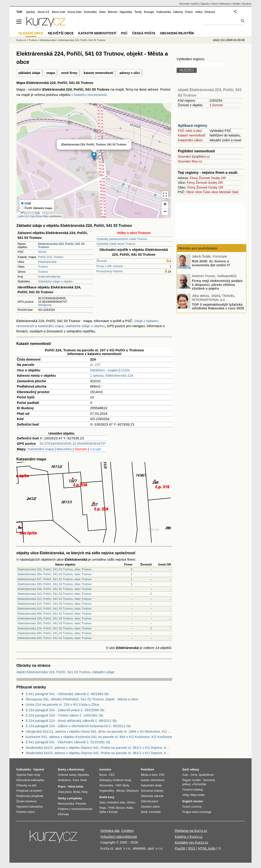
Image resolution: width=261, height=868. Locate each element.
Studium (247, 4)
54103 (42, 252)
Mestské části (229, 192)
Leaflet (22, 216)
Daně (144, 812)
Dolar (84, 780)
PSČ (124, 33)
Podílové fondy (122, 780)
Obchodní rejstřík (189, 4)
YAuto (215, 4)
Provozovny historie (109, 271)
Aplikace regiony (193, 126)
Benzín (120, 808)
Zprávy (31, 12)
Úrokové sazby (67, 775)
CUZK (125, 370)
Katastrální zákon (190, 140)
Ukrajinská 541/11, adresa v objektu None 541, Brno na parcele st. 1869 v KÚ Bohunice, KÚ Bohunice (99, 731)
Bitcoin (113, 12)
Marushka (64, 449)
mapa (51, 73)
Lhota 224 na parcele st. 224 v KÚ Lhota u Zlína (62, 704)
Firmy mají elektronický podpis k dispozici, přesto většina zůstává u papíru (217, 284)
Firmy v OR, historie (110, 266)
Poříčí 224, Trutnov (51, 257)
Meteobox (225, 4)
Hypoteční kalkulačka (29, 807)
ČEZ (112, 775)
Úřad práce (65, 792)
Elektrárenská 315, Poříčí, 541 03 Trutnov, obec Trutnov (55, 609)
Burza (103, 775)
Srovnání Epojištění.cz (194, 157)
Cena (194, 775)
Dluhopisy (105, 780)
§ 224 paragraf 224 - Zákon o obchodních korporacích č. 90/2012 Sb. (79, 726)
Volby (186, 795)
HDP (118, 785)
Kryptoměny (107, 791)
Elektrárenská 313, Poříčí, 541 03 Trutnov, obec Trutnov (55, 599)
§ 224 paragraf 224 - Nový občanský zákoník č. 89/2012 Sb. (72, 721)
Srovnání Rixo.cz (190, 161)
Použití (180, 848)
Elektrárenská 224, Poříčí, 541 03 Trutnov (82, 40)
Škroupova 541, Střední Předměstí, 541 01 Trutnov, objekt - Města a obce (82, 699)
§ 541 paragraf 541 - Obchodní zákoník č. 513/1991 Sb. (68, 742)
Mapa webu (198, 795)
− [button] (165, 212)
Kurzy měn (75, 12)
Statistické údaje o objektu (55, 281)
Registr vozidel (191, 780)
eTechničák (199, 784)
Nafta (130, 808)
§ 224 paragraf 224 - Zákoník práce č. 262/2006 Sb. (65, 710)
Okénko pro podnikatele (198, 248)
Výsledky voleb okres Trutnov (116, 244)
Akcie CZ (43, 12)
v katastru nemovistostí (89, 95)
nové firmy (69, 73)
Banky (62, 770)
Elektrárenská (47, 262)
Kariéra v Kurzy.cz (189, 837)
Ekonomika (106, 785)
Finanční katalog (193, 790)
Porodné (81, 804)
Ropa (103, 808)
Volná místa (75, 787)
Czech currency (192, 807)
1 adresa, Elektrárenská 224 (112, 375)
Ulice (198, 192)
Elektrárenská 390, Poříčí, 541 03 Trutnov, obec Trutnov (55, 584)
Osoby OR (218, 178)
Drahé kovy (107, 797)
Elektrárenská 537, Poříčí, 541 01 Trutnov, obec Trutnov (55, 579)
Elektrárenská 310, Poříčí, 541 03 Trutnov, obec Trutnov (55, 594)
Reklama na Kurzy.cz (191, 831)
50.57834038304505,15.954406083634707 (73, 443)
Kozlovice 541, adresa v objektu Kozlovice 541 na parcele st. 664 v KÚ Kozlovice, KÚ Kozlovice (99, 737)
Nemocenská (66, 804)
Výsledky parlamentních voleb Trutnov (122, 239)
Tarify (138, 12)
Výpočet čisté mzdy (28, 775)
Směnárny (64, 780)
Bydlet (237, 4)
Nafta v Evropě (108, 812)
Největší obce (61, 33)
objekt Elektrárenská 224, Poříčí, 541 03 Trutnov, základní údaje (65, 672)
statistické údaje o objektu (85, 326)
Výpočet (39, 770)
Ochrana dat (110, 831)
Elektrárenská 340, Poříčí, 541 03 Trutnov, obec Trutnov (55, 638)
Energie (149, 12)
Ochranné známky (152, 791)
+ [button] (165, 205)
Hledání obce (31, 33)
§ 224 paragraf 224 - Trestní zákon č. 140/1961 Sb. (65, 715)
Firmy (194, 178)
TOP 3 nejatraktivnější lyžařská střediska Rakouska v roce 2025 (218, 306)
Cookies (128, 831)
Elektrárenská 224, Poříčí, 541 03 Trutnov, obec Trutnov (55, 628)
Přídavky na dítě (26, 785)
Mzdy (126, 785)
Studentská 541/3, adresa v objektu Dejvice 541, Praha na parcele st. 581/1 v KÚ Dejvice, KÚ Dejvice (99, 748)
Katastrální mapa (41, 449)
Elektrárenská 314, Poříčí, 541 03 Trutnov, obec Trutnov (55, 604)
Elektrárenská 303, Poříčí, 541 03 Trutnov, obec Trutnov (55, 623)
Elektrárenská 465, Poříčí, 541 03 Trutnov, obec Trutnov (55, 614)
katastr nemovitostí (98, 73)
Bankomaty (77, 770)
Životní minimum (27, 801)
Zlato (102, 12)
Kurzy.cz (21, 40)
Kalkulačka (164, 12)
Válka (199, 12)
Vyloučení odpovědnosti (119, 837)
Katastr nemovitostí (192, 135)
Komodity (90, 12)
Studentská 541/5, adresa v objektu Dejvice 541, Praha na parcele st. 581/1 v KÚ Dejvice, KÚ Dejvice (99, 753)
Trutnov (43, 267)
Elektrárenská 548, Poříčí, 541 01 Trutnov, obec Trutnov (55, 589)
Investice (105, 770)
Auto (185, 775)
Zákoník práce (150, 801)
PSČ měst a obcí (190, 131)
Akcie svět (58, 12)
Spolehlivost (206, 775)
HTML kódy (207, 848)
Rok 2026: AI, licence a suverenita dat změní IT (211, 263)
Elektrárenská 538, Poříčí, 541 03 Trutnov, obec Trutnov (55, 618)
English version (193, 801)
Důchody (63, 814)
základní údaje (29, 73)
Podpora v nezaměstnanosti (75, 809)
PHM (111, 808)
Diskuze (210, 12)
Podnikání (147, 770)
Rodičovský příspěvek (30, 796)
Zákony (178, 12)
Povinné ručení (26, 812)
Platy (85, 792)
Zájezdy (205, 4)
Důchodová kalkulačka (30, 780)
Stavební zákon (150, 807)
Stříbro (131, 803)
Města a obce (149, 775)
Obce (190, 192)
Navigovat (45, 305)
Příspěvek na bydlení (29, 791)
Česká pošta (144, 33)
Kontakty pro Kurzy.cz (191, 842)
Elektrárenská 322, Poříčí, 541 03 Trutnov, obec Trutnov (55, 569)
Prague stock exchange (197, 812)
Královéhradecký (49, 277)
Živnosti (102, 261)
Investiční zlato (116, 803)
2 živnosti (216, 105)
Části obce (211, 192)
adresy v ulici (130, 73)
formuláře (155, 812)
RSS (192, 848)
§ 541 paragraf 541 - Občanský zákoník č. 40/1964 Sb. (68, 694)
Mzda (76, 792)
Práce (189, 12)
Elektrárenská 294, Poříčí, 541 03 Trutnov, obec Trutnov (55, 574)
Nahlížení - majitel (104, 370)
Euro (76, 780)
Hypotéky (126, 12)
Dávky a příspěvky (70, 798)
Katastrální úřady (151, 785)
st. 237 (95, 365)
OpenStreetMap (39, 216)
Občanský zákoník (152, 796)
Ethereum (132, 791)
